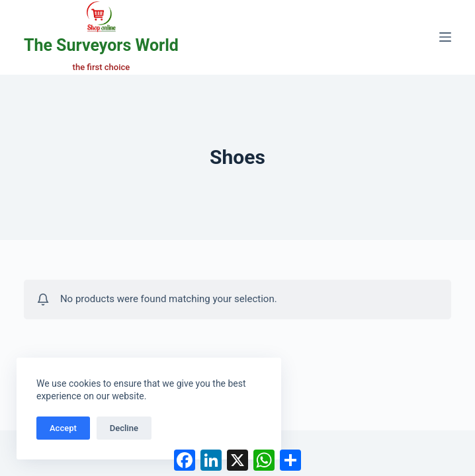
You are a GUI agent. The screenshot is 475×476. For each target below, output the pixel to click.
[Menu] (445, 37)
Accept (63, 428)
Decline (124, 428)
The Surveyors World (101, 45)
